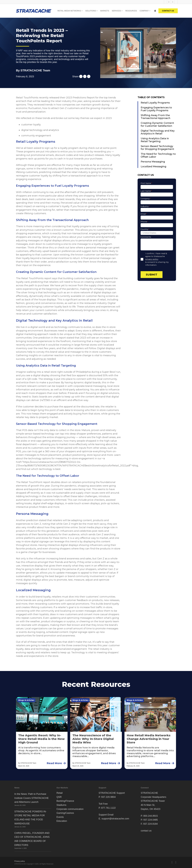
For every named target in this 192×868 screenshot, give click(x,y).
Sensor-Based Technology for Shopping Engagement (157, 148)
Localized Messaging (154, 166)
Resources (131, 11)
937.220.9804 (108, 797)
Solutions (91, 11)
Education (62, 821)
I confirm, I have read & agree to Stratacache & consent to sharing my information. (159, 259)
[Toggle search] (155, 11)
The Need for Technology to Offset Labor (158, 155)
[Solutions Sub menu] (97, 11)
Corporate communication (70, 809)
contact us (146, 831)
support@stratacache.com (115, 819)
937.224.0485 (151, 820)
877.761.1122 (108, 808)
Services (116, 11)
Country (145, 229)
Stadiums (61, 805)
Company (144, 11)
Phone (144, 222)
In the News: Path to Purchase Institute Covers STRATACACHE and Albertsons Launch (32, 798)
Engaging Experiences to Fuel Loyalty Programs (156, 109)
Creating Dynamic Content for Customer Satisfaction (157, 124)
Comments (146, 237)
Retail (60, 793)
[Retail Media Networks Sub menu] (82, 11)
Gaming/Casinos (65, 813)
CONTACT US (168, 11)
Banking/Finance (65, 801)
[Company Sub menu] (150, 11)
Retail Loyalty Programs (155, 103)
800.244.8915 (151, 816)
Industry (145, 206)
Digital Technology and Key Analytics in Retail (158, 132)
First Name (146, 183)
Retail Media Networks (69, 11)
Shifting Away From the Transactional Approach (156, 117)
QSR (59, 797)
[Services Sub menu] (122, 11)
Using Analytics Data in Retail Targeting (155, 140)
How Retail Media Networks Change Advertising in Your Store (149, 739)
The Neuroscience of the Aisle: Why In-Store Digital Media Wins (93, 739)
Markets (105, 11)
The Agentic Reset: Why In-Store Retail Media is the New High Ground (41, 739)
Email (144, 214)
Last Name (146, 191)
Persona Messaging (153, 162)
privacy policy (152, 259)
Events (60, 817)
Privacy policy (20, 861)
